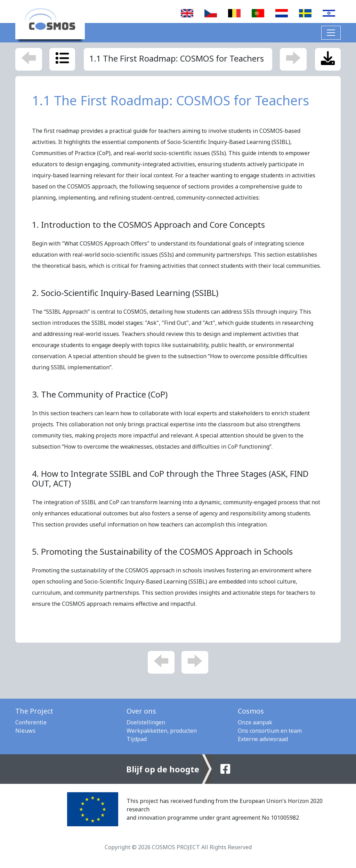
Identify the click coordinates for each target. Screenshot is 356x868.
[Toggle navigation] (331, 33)
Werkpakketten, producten (162, 731)
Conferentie (31, 722)
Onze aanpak (255, 722)
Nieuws (25, 731)
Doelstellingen (146, 722)
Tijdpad (137, 739)
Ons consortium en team (270, 731)
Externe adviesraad (263, 739)
